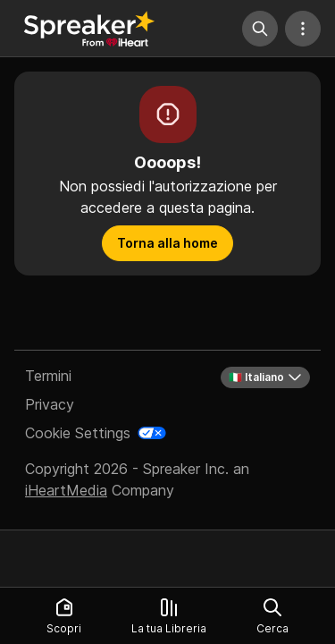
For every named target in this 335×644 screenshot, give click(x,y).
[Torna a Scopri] (89, 29)
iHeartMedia (66, 490)
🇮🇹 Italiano (265, 377)
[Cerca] (260, 29)
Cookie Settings (78, 433)
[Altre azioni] (303, 29)
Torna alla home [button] (167, 243)
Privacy (50, 404)
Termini (48, 376)
